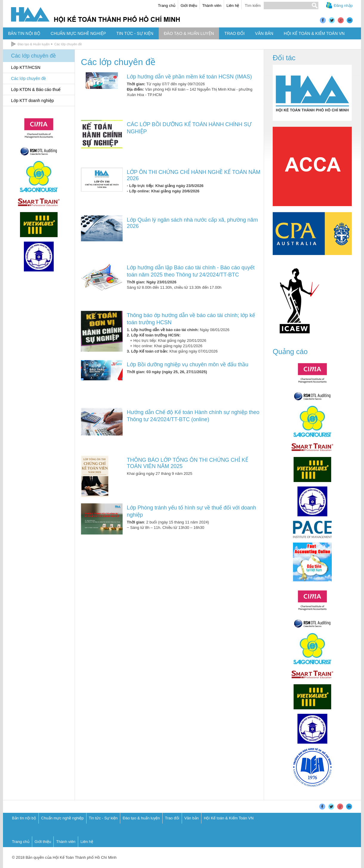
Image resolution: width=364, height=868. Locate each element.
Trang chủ (167, 6)
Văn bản (192, 818)
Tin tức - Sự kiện (103, 818)
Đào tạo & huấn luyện (141, 818)
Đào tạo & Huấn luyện (34, 44)
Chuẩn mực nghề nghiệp (63, 818)
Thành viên (212, 6)
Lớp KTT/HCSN (26, 67)
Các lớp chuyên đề (68, 44)
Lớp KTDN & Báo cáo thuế (36, 89)
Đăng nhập (343, 6)
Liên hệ (233, 6)
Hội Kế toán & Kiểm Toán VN (229, 818)
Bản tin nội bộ (24, 818)
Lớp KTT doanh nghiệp (33, 101)
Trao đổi (172, 818)
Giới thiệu (189, 6)
